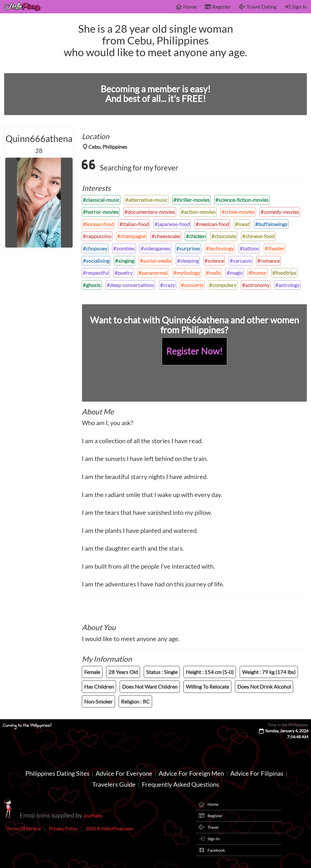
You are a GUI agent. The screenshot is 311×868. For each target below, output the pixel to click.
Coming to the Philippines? (27, 726)
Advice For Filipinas (257, 773)
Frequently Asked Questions (180, 784)
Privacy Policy (63, 829)
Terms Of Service (24, 829)
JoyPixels (93, 816)
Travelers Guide (114, 784)
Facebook (216, 850)
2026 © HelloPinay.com (109, 829)
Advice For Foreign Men (191, 773)
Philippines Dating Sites (57, 773)
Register (218, 7)
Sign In (296, 7)
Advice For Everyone (124, 773)
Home (186, 7)
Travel (213, 827)
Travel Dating (258, 7)
